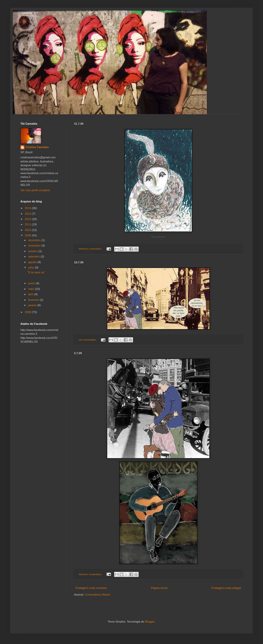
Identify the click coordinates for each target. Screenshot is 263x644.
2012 (28, 219)
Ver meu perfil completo (35, 190)
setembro (34, 256)
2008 (28, 312)
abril (31, 294)
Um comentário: (88, 340)
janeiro (33, 305)
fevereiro (34, 300)
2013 (28, 214)
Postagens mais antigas (226, 588)
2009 (28, 235)
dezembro (35, 240)
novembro (35, 246)
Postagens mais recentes (91, 588)
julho (31, 267)
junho (32, 283)
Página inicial (159, 588)
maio (32, 289)
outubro (33, 251)
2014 (28, 208)
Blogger (150, 622)
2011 (28, 224)
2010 (28, 230)
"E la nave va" (36, 272)
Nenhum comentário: (91, 249)
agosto (33, 262)
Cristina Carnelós (37, 147)
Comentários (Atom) (98, 595)
